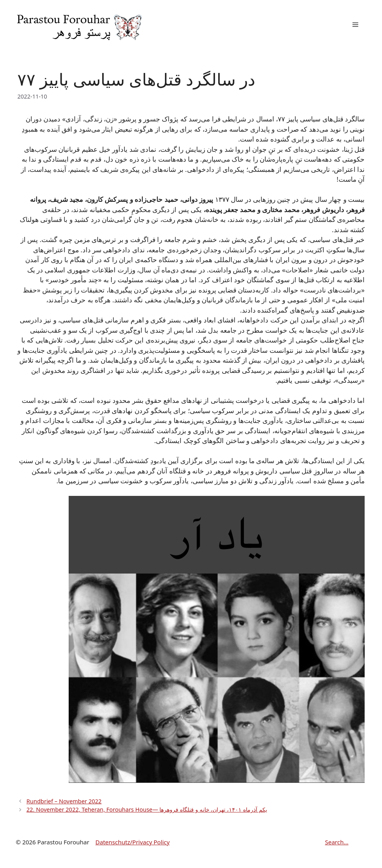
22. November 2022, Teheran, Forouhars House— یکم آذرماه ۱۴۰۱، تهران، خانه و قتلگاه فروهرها (147, 809)
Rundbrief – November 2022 (64, 801)
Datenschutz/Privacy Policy (133, 842)
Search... (337, 842)
